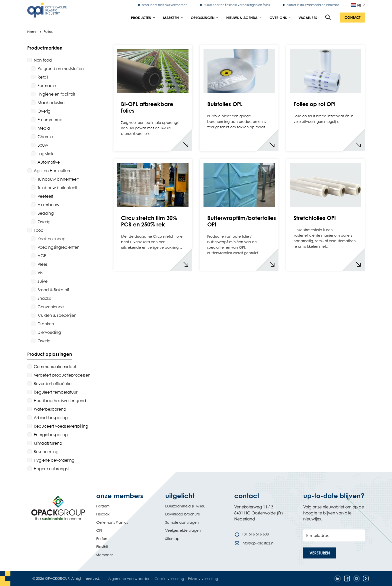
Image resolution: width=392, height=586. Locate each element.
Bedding (46, 213)
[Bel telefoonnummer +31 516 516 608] (251, 534)
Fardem (103, 506)
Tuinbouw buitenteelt (57, 188)
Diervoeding (49, 332)
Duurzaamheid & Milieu (185, 506)
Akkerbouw (48, 205)
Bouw (43, 145)
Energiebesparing (51, 435)
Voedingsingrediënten (58, 247)
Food (39, 230)
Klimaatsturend (48, 443)
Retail (43, 77)
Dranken (46, 324)
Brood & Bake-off (53, 290)
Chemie (45, 137)
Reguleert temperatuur (56, 392)
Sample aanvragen (182, 522)
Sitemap (172, 539)
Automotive (49, 162)
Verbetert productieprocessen (62, 375)
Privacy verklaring (203, 579)
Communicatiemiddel (55, 367)
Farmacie (47, 86)
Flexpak (103, 514)
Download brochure (183, 514)
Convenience (51, 307)
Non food (43, 60)
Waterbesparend (50, 409)
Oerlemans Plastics (112, 522)
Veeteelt (45, 196)
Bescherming (46, 452)
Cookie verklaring (169, 579)
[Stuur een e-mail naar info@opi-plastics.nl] (254, 543)
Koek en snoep (51, 239)
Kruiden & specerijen (57, 315)
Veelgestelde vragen (183, 530)
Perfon (102, 539)
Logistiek (45, 154)
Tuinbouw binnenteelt (58, 179)
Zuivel (43, 281)
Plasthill (102, 547)
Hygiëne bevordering (54, 460)
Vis (40, 273)
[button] (352, 18)
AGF (42, 256)
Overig (44, 111)
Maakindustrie (51, 103)
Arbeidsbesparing (51, 418)
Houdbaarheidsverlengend (60, 401)
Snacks (44, 298)
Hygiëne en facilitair (56, 94)
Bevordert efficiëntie (53, 384)
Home (32, 31)
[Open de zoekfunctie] (328, 18)
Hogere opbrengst (51, 469)
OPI (99, 530)
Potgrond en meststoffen (61, 69)
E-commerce (50, 120)
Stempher (104, 555)
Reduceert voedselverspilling (61, 426)
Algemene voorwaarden (129, 579)
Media (44, 128)
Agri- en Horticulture (53, 171)
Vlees (42, 264)
